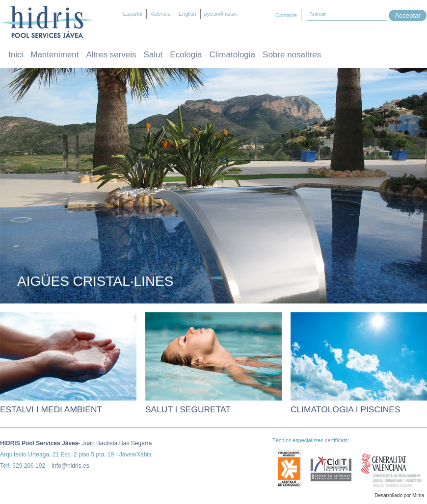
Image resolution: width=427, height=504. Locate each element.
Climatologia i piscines (346, 409)
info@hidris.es (70, 466)
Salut (153, 55)
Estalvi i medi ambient (51, 409)
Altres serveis (111, 55)
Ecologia (186, 55)
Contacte (286, 15)
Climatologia (233, 55)
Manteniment (54, 55)
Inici (16, 55)
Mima (418, 495)
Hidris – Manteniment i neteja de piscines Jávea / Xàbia (47, 22)
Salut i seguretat (188, 409)
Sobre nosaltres (292, 55)
